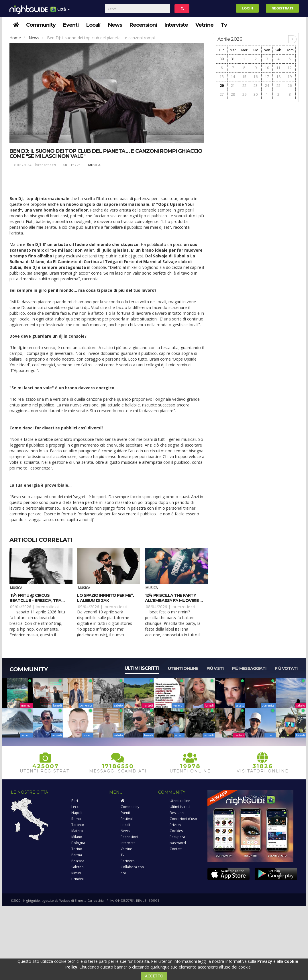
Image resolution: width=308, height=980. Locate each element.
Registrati (282, 8)
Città (60, 11)
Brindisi (78, 879)
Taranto (78, 825)
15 (244, 77)
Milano (77, 837)
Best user (177, 813)
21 (233, 86)
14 (233, 77)
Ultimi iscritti (142, 668)
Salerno (78, 867)
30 (222, 59)
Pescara (78, 861)
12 (290, 68)
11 (278, 68)
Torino (77, 849)
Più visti (215, 668)
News (115, 25)
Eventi (71, 25)
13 (222, 77)
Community (41, 25)
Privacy (175, 825)
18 (278, 77)
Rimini (76, 873)
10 (267, 68)
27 (222, 94)
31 (233, 59)
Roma (76, 819)
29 (244, 94)
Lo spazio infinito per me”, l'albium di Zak (105, 598)
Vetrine (204, 25)
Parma (77, 855)
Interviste (176, 25)
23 (256, 86)
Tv (224, 25)
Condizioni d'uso (183, 819)
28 (233, 94)
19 (290, 77)
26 (290, 86)
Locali (93, 25)
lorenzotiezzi (45, 165)
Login (247, 8)
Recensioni (143, 25)
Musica (94, 165)
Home (15, 38)
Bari (75, 801)
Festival (127, 819)
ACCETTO (154, 976)
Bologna (78, 843)
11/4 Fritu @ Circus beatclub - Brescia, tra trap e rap (35, 600)
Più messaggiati (249, 668)
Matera (77, 831)
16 (256, 77)
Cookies (176, 831)
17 (267, 77)
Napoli (77, 813)
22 (244, 86)
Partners (127, 861)
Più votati (286, 668)
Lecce (76, 807)
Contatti (176, 849)
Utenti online (183, 668)
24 (267, 86)
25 (278, 86)
